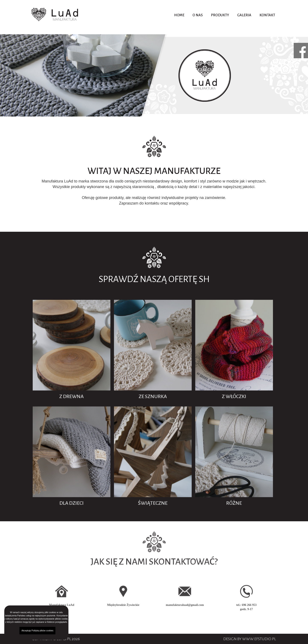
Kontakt (267, 15)
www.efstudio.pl (259, 639)
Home (179, 15)
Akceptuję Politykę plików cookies (38, 631)
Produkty (220, 15)
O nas (198, 15)
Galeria (244, 15)
